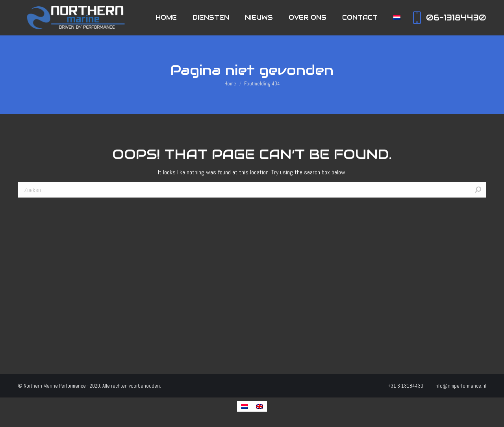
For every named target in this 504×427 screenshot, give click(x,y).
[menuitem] (166, 18)
